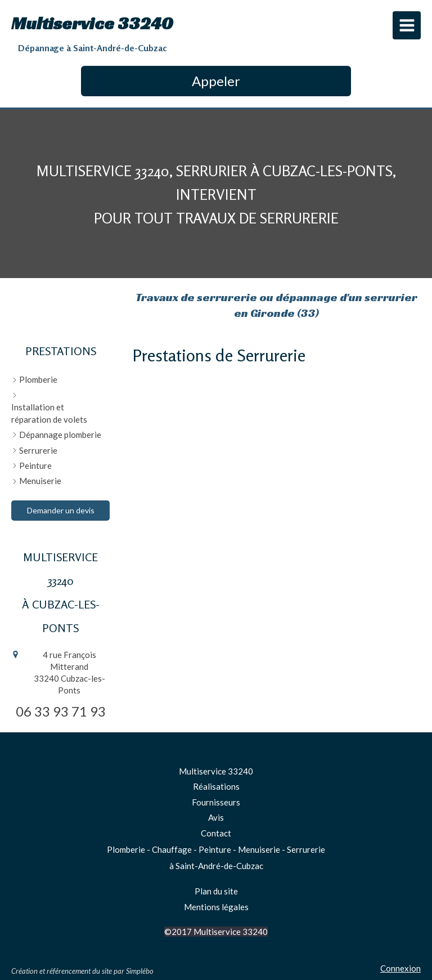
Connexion (400, 968)
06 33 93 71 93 (61, 711)
